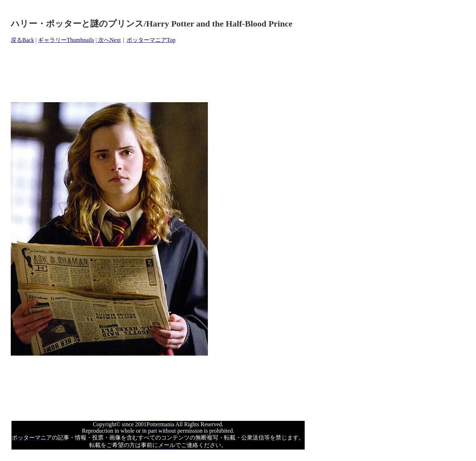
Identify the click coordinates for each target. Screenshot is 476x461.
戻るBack (22, 40)
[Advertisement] (141, 73)
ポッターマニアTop (151, 40)
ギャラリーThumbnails (66, 40)
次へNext (109, 40)
